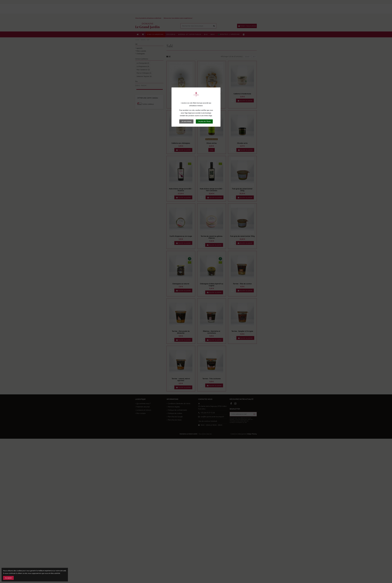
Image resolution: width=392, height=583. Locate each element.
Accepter (8, 578)
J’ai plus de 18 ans (204, 121)
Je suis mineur (186, 121)
